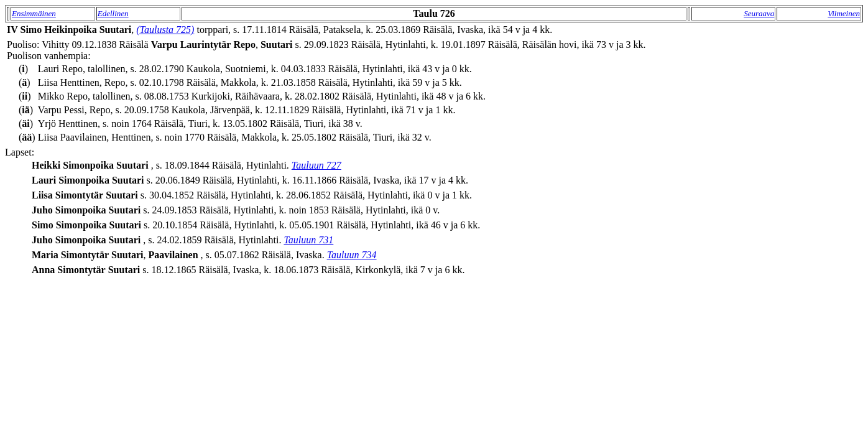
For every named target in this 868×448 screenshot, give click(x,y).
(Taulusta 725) (165, 30)
